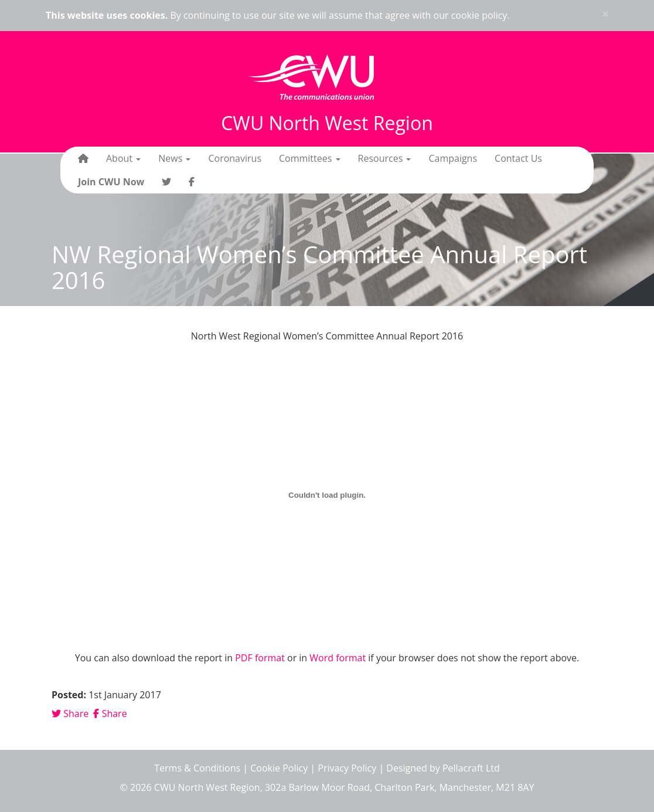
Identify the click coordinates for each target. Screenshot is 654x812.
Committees (310, 158)
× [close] (605, 14)
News (174, 158)
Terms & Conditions (197, 768)
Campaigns (453, 158)
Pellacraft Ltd (471, 768)
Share (70, 714)
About (123, 158)
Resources (385, 158)
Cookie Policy (279, 768)
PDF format (260, 658)
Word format (338, 658)
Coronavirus (235, 158)
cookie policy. (481, 15)
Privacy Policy (347, 768)
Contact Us (518, 158)
